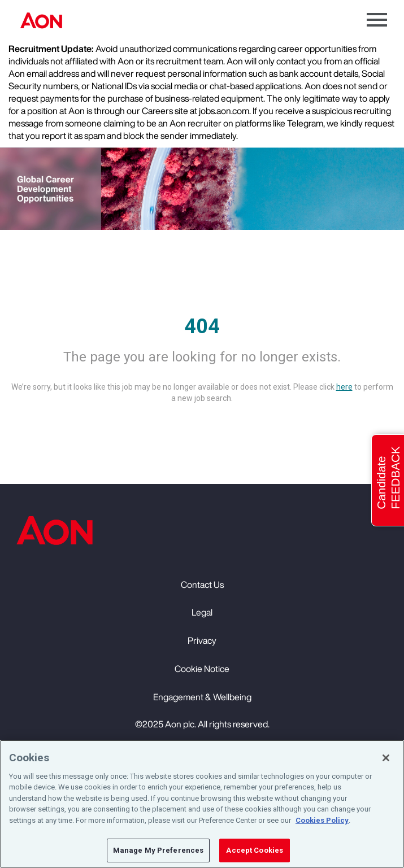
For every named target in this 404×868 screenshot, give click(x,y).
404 (202, 326)
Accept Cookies (255, 850)
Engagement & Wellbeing (202, 697)
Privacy (202, 640)
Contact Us (202, 585)
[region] (202, 804)
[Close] (386, 758)
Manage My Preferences (158, 850)
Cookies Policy (322, 820)
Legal (202, 612)
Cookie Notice (202, 669)
